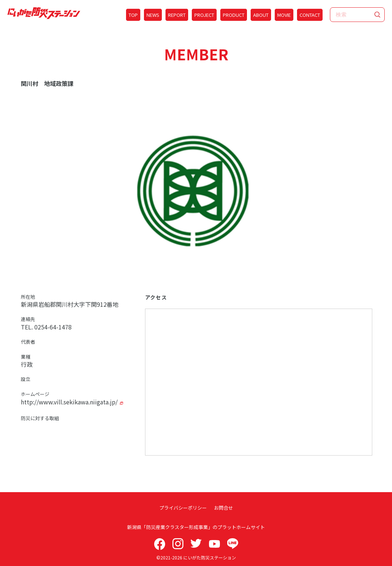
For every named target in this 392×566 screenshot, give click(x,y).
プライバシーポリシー (183, 508)
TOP (133, 15)
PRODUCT (234, 15)
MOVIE (284, 15)
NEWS (153, 15)
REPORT (177, 15)
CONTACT (310, 15)
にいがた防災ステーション (210, 557)
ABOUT (261, 15)
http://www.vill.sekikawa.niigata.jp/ (69, 402)
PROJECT (204, 15)
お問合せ (224, 508)
